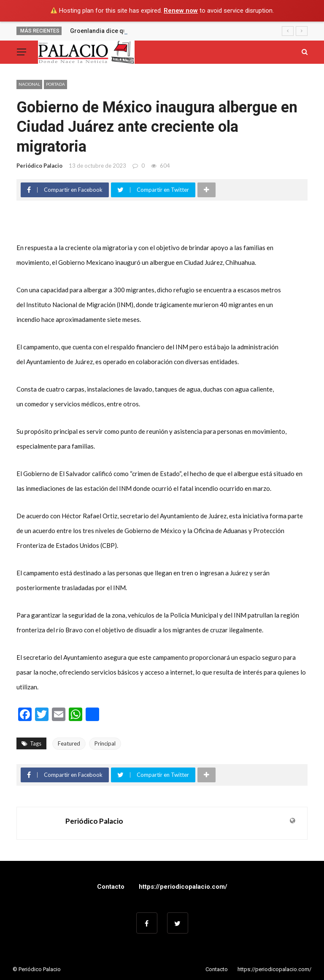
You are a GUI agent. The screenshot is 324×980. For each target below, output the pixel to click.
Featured (69, 743)
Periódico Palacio (39, 166)
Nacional (29, 84)
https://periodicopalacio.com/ (183, 887)
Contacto (111, 887)
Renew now (181, 11)
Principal (105, 743)
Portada (55, 84)
